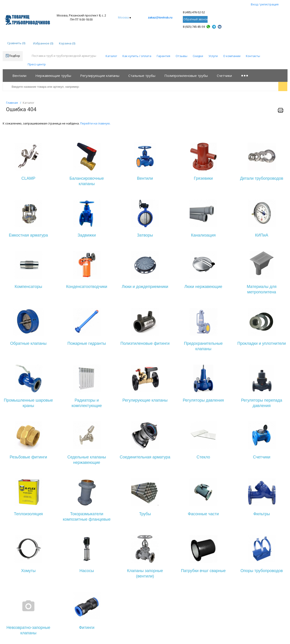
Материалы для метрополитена (262, 289)
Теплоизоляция (28, 514)
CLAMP (28, 178)
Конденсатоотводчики (87, 287)
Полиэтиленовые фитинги (145, 343)
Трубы (145, 514)
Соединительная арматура (145, 457)
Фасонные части (203, 514)
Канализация (203, 235)
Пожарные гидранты (87, 343)
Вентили (145, 178)
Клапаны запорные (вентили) (145, 573)
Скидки (198, 56)
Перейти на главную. (95, 123)
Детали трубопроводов (262, 178)
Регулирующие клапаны (145, 400)
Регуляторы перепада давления (262, 403)
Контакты (253, 56)
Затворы (145, 235)
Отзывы (181, 56)
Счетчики (262, 457)
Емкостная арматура (28, 235)
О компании (232, 56)
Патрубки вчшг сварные (203, 571)
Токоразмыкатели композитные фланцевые (87, 517)
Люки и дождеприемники (145, 287)
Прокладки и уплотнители (262, 343)
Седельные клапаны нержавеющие (87, 460)
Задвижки (87, 235)
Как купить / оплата (137, 56)
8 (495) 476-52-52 (194, 12)
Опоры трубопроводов (262, 571)
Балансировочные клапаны (87, 181)
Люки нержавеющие (203, 287)
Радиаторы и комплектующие (87, 403)
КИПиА (262, 235)
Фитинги (87, 628)
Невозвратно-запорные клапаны (28, 630)
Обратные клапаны (28, 343)
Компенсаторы (28, 287)
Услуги (213, 56)
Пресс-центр (37, 64)
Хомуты (28, 571)
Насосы (87, 571)
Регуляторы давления (203, 400)
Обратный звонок (196, 19)
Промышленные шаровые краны (28, 403)
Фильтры (262, 514)
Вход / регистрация (265, 4)
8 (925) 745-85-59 (194, 27)
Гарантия (163, 56)
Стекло (203, 457)
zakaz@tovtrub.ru (160, 17)
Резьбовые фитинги (28, 457)
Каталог (111, 56)
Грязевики (203, 178)
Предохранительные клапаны (203, 346)
